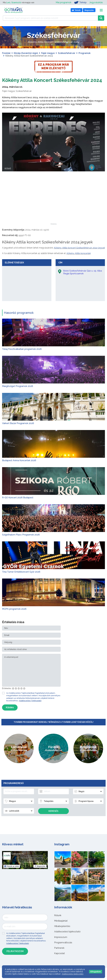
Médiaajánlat (61, 927)
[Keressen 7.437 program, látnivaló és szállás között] (50, 18)
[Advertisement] (53, 213)
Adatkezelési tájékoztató (67, 938)
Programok (85, 53)
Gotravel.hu (18, 860)
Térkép (80, 2)
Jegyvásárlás (96, 2)
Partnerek (59, 955)
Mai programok (64, 2)
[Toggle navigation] (101, 10)
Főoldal (6, 53)
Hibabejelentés (62, 933)
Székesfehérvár (67, 53)
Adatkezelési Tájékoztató (30, 707)
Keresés (53, 818)
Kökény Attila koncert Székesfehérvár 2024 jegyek (79, 254)
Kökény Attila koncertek (79, 260)
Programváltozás (63, 949)
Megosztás (40, 873)
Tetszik (12, 873)
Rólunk (58, 922)
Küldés (10, 714)
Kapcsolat (59, 960)
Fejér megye (48, 53)
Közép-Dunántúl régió (26, 53)
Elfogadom (96, 972)
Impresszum (61, 944)
